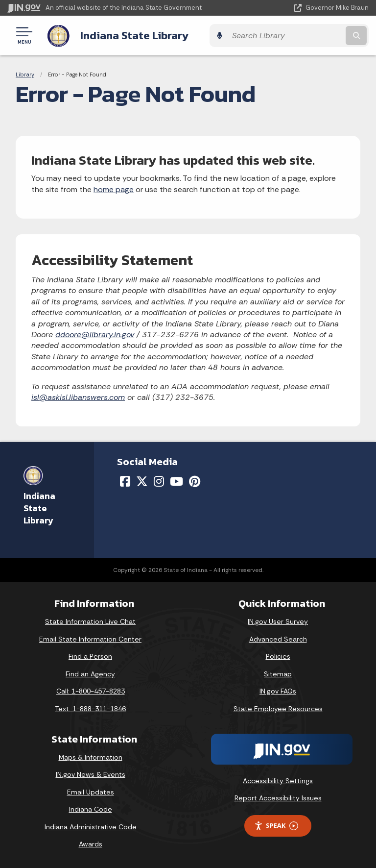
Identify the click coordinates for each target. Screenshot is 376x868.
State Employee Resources (278, 708)
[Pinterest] (195, 480)
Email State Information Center (90, 638)
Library (25, 74)
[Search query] (316, 35)
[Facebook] (125, 480)
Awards (91, 843)
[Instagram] (159, 480)
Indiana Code (91, 808)
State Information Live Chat (90, 620)
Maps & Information (91, 756)
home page (114, 188)
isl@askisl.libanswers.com (78, 396)
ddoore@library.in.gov (95, 334)
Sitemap (278, 672)
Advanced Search (278, 638)
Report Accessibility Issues (278, 797)
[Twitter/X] (142, 480)
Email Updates (91, 791)
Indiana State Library (133, 35)
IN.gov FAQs (278, 690)
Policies (278, 655)
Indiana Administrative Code (91, 825)
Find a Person (90, 655)
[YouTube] (176, 480)
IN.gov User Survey (278, 620)
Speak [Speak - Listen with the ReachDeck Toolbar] (276, 825)
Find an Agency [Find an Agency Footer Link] (90, 672)
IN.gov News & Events (91, 773)
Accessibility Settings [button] (278, 779)
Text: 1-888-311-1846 (90, 708)
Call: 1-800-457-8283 (91, 690)
